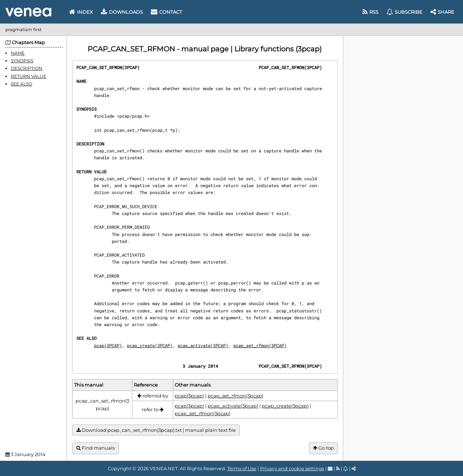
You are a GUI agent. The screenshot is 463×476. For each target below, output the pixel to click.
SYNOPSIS (22, 61)
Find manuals (95, 448)
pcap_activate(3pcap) (233, 406)
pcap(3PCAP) (108, 345)
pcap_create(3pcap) (285, 406)
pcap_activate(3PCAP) (203, 345)
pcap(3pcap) (189, 396)
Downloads (122, 12)
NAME (18, 53)
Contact (166, 12)
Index (81, 12)
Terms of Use (242, 468)
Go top (323, 448)
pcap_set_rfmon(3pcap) (235, 396)
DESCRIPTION (27, 68)
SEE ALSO (22, 84)
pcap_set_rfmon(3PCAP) (260, 345)
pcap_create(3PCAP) (150, 345)
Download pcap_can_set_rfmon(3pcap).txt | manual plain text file (156, 430)
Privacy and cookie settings (292, 468)
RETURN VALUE (29, 76)
